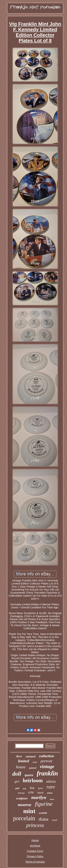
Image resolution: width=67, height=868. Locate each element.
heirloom (33, 780)
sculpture (22, 798)
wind (54, 820)
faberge (21, 793)
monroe (24, 805)
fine (32, 788)
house (21, 767)
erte (31, 792)
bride (35, 762)
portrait (46, 761)
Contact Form (35, 851)
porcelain (24, 818)
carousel (31, 756)
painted (33, 768)
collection (47, 756)
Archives (35, 846)
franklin (47, 773)
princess (35, 825)
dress (52, 799)
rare (51, 787)
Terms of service (35, 862)
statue (50, 793)
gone (40, 788)
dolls (25, 789)
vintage (47, 767)
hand (40, 793)
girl (17, 782)
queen (29, 775)
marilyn (39, 797)
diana (43, 819)
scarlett (43, 813)
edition (51, 781)
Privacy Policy (35, 856)
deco (19, 756)
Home (35, 840)
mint (29, 811)
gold (17, 788)
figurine (44, 804)
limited (23, 761)
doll (17, 774)
